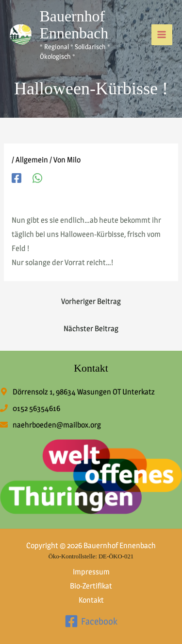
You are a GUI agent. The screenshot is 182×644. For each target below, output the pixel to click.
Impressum (91, 572)
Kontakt (91, 600)
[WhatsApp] (37, 178)
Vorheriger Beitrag (91, 301)
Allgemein (32, 160)
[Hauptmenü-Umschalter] (162, 35)
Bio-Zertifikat (91, 586)
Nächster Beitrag (91, 329)
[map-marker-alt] (77, 392)
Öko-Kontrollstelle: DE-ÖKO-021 (91, 556)
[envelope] (50, 425)
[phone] (30, 408)
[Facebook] (17, 178)
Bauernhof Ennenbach (74, 25)
